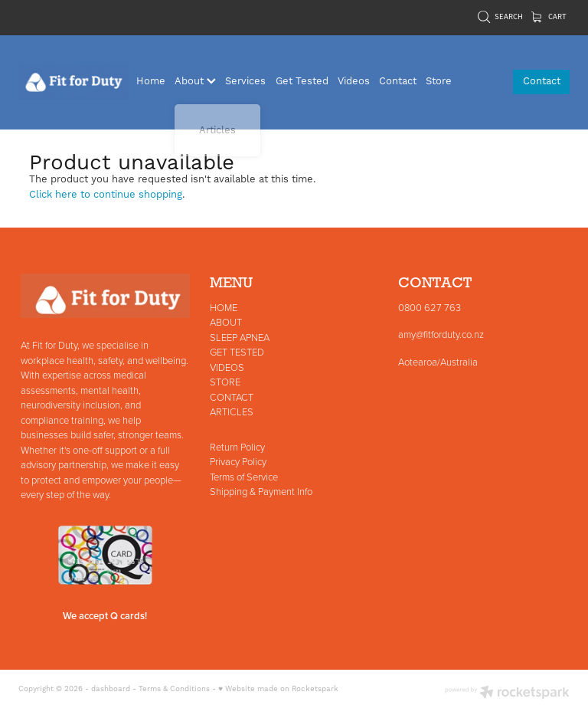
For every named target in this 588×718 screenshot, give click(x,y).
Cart (549, 16)
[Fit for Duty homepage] (73, 82)
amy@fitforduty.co (435, 334)
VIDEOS (227, 367)
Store (439, 81)
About (195, 81)
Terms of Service (244, 477)
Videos (354, 81)
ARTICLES (232, 411)
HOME (224, 307)
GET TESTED (237, 352)
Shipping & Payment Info (261, 491)
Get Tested (302, 81)
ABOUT (226, 322)
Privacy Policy (238, 461)
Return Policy (237, 447)
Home (151, 81)
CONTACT (232, 397)
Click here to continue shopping (106, 195)
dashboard (111, 689)
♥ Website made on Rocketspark (278, 689)
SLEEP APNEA (240, 337)
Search (500, 16)
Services (245, 81)
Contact (398, 81)
